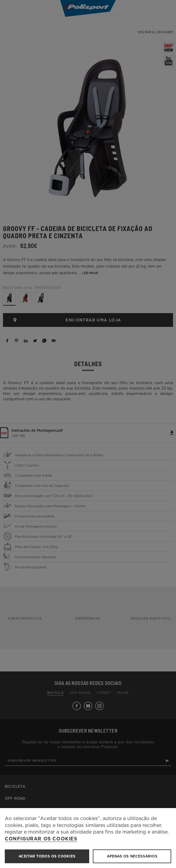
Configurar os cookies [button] (41, 839)
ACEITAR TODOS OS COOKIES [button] (47, 856)
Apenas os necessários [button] (132, 856)
